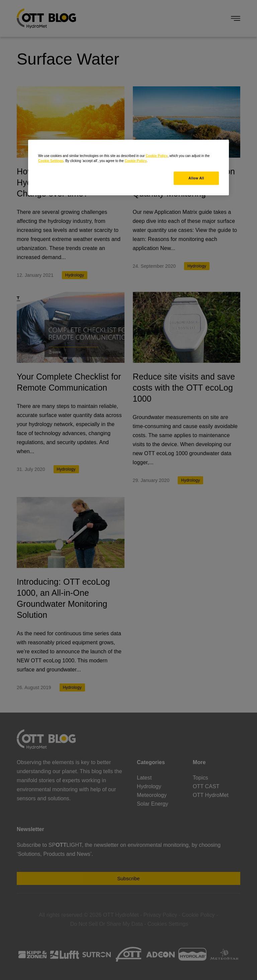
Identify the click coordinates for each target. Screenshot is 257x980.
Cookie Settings (51, 161)
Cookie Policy (157, 156)
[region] (128, 168)
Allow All (196, 178)
